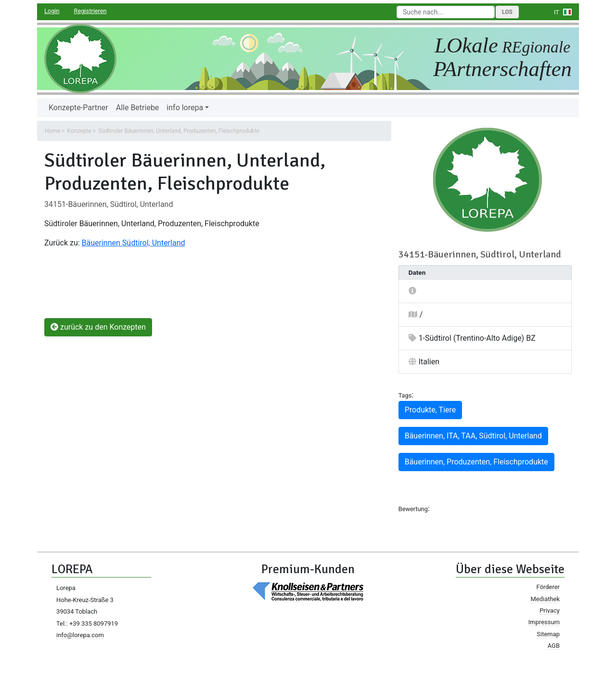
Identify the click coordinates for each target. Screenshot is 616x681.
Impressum (544, 622)
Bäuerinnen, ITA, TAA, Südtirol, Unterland (473, 436)
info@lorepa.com (80, 635)
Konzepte (79, 131)
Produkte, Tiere (430, 410)
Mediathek (545, 599)
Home (52, 131)
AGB (554, 646)
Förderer (548, 587)
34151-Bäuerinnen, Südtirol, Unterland (109, 204)
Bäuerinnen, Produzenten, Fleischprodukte (476, 462)
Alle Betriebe (138, 108)
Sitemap (548, 634)
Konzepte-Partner (78, 108)
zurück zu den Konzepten (98, 327)
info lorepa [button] (185, 108)
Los (507, 12)
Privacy (550, 610)
